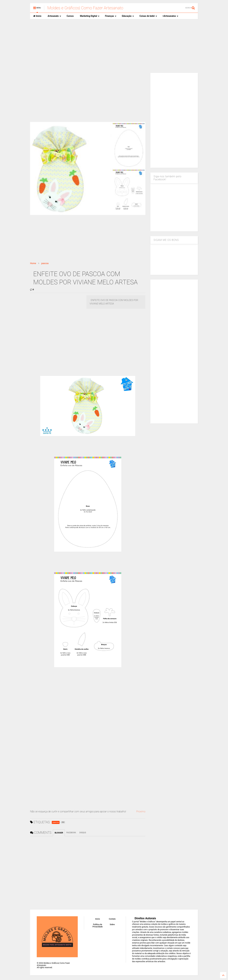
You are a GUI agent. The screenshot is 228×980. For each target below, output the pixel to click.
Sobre (112, 924)
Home (33, 263)
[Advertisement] (114, 46)
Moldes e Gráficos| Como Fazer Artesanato (85, 8)
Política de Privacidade (98, 926)
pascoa (45, 263)
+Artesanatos (170, 16)
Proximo (141, 812)
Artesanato (54, 16)
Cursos (70, 16)
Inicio (37, 16)
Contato (112, 919)
